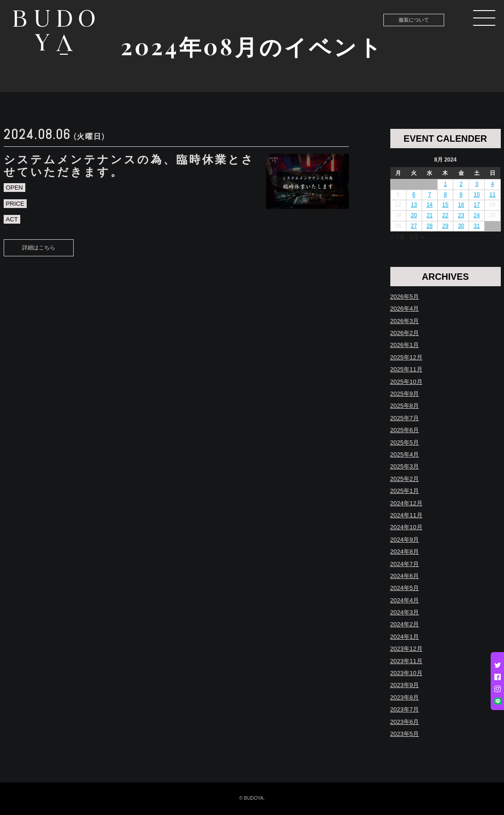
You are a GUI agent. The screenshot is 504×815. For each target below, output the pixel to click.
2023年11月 (406, 661)
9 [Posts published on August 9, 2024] (461, 195)
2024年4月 (405, 600)
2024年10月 (406, 527)
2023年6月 (405, 722)
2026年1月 (405, 345)
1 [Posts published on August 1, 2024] (445, 184)
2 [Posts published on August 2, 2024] (461, 184)
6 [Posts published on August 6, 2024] (414, 195)
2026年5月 (405, 297)
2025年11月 (406, 369)
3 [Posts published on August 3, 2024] (477, 184)
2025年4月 (405, 454)
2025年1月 (405, 491)
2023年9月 (405, 685)
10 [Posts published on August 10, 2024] (477, 195)
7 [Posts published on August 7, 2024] (430, 195)
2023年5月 (405, 734)
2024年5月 (405, 588)
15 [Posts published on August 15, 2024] (445, 205)
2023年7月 (405, 709)
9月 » (417, 237)
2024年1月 (405, 637)
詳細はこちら (39, 248)
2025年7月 (405, 418)
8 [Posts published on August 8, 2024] (445, 195)
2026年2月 (405, 333)
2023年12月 (406, 649)
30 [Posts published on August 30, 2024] (461, 226)
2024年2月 (405, 624)
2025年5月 (405, 442)
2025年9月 (405, 394)
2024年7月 (405, 564)
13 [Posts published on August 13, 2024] (414, 205)
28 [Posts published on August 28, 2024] (430, 226)
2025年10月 (406, 382)
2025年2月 (405, 479)
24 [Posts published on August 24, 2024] (477, 215)
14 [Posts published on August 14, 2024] (430, 205)
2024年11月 (406, 515)
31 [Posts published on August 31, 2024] (477, 226)
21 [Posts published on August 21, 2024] (430, 215)
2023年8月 (405, 697)
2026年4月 (405, 309)
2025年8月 (405, 406)
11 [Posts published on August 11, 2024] (492, 195)
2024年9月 (405, 540)
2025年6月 (405, 430)
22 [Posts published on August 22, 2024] (445, 215)
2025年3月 (405, 466)
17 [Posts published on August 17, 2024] (477, 205)
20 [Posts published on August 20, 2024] (414, 215)
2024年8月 (405, 552)
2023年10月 (406, 673)
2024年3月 (405, 612)
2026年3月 (405, 321)
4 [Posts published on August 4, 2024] (493, 184)
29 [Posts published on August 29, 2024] (445, 226)
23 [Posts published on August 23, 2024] (461, 215)
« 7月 (397, 237)
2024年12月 (406, 503)
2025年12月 (406, 357)
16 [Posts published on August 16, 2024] (461, 205)
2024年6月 (405, 576)
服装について (414, 20)
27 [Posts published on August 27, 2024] (414, 226)
